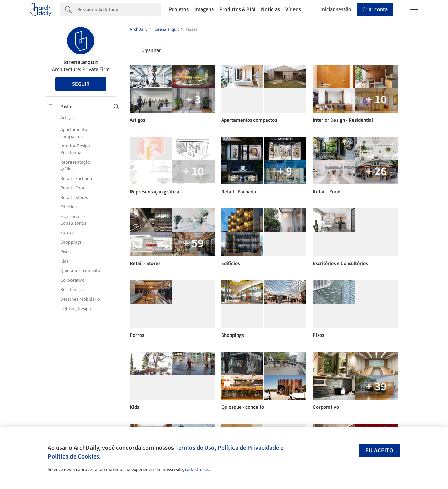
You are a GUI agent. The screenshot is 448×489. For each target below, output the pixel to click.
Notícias (270, 9)
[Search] (119, 9)
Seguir (81, 84)
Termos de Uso (195, 448)
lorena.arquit (81, 62)
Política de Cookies (73, 456)
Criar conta (375, 9)
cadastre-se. (197, 470)
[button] (147, 51)
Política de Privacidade (248, 448)
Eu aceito (379, 451)
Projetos (179, 9)
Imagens (204, 9)
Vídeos (293, 9)
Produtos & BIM (237, 9)
